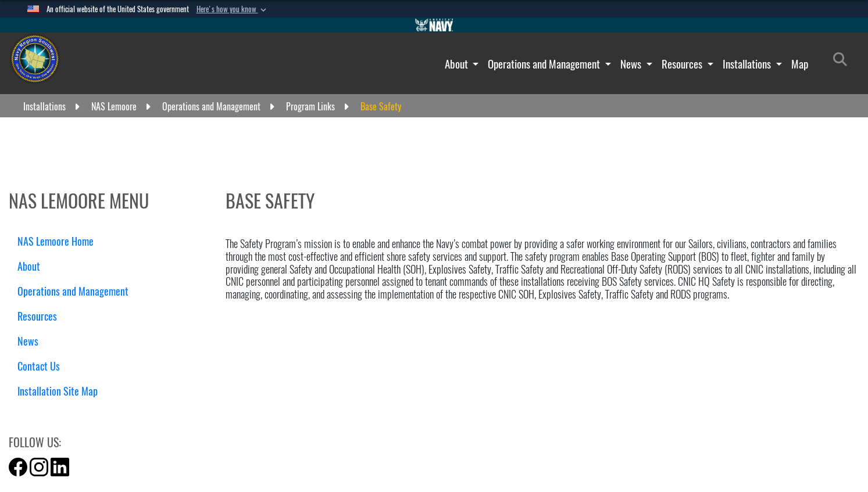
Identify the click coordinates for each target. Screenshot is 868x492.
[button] (233, 9)
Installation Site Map (58, 391)
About (458, 64)
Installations (748, 64)
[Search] (843, 62)
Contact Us (43, 366)
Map (800, 64)
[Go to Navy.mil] (434, 25)
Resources (683, 64)
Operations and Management (545, 64)
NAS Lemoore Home (56, 241)
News (632, 64)
